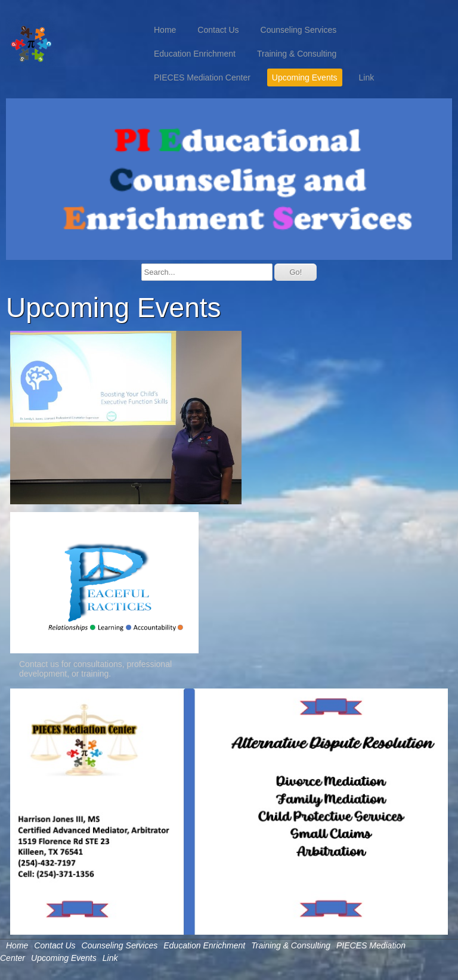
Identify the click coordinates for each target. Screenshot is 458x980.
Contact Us (218, 30)
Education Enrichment (195, 54)
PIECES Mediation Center (202, 77)
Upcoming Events (305, 77)
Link (367, 77)
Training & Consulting (297, 54)
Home (165, 30)
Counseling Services (299, 30)
